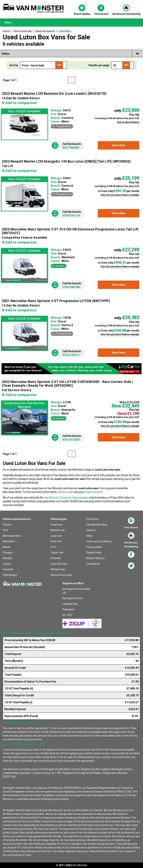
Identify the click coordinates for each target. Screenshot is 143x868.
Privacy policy (94, 547)
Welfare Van (58, 569)
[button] (119, 145)
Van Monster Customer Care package (66, 498)
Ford (5, 530)
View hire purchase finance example (120, 195)
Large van (56, 536)
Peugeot (8, 553)
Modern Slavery (95, 558)
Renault (7, 558)
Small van (56, 525)
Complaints (93, 564)
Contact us (93, 519)
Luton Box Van (59, 564)
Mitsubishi (9, 541)
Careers (91, 530)
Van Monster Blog (97, 525)
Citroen (7, 525)
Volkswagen (10, 575)
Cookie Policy (94, 553)
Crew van (56, 541)
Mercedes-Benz (12, 536)
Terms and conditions (99, 541)
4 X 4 (53, 547)
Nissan (7, 547)
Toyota (7, 564)
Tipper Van (57, 553)
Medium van (58, 530)
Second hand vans (61, 575)
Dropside (56, 558)
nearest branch (93, 492)
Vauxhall (8, 569)
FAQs (89, 536)
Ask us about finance (128, 122)
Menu (8, 23)
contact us (64, 492)
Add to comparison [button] (19, 103)
